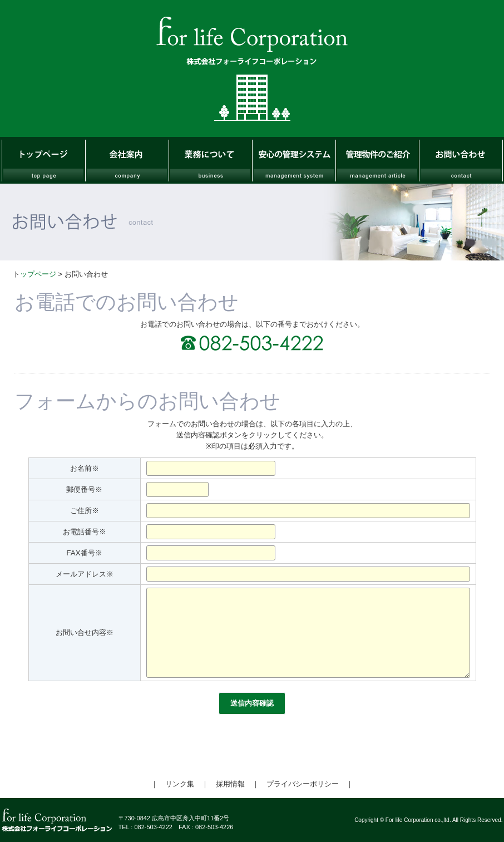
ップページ (38, 274)
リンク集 (180, 784)
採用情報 (230, 784)
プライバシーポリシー (303, 784)
